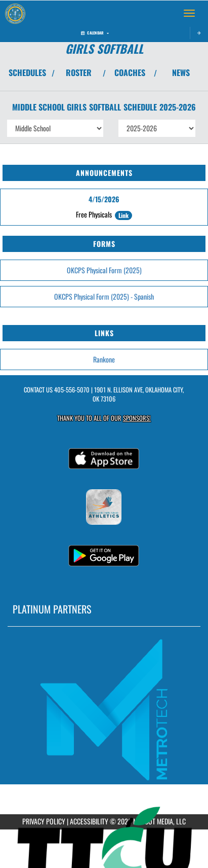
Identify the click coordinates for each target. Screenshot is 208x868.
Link (123, 215)
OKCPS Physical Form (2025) (104, 270)
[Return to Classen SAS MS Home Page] (15, 13)
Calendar (95, 33)
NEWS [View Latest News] (181, 73)
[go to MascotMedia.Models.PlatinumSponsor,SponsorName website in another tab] (104, 709)
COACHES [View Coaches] (130, 73)
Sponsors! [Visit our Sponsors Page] (137, 418)
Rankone (104, 359)
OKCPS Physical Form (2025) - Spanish (104, 296)
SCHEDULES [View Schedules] (27, 73)
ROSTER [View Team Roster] (79, 73)
